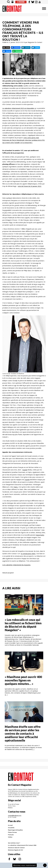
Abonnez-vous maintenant (24, 865)
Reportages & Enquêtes (15, 830)
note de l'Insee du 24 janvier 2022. (30, 186)
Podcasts (11, 835)
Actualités (11, 828)
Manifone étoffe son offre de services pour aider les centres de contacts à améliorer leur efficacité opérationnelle (23, 733)
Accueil (10, 825)
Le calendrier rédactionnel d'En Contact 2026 (22, 845)
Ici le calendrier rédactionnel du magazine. (17, 565)
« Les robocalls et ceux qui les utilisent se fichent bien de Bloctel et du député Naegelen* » (23, 625)
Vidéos (10, 837)
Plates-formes (12, 832)
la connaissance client (28, 554)
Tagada (25, 470)
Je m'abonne (21, 2)
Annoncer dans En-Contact (16, 848)
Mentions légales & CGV (15, 850)
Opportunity (40, 535)
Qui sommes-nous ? (14, 843)
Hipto (16, 487)
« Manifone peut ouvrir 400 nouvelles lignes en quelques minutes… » (23, 680)
